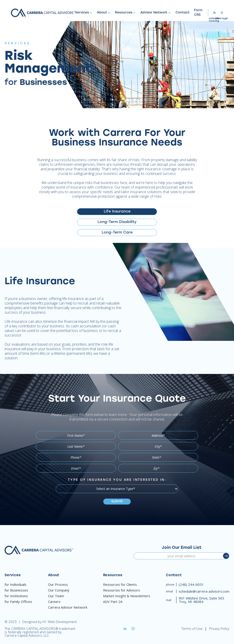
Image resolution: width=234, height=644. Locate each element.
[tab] (117, 212)
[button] (84, 13)
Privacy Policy (219, 629)
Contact (182, 13)
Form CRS (198, 13)
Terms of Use (192, 629)
